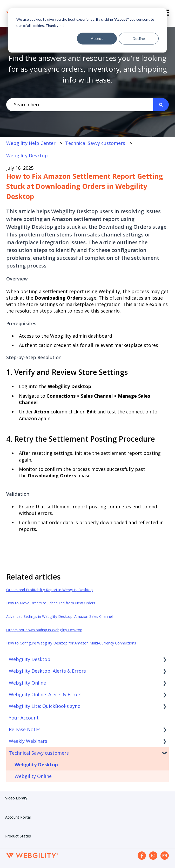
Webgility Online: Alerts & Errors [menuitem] (45, 694)
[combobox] (80, 105)
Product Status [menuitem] (18, 836)
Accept (97, 38)
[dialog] (88, 30)
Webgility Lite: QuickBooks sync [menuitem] (44, 706)
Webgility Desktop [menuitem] (30, 659)
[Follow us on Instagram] (153, 856)
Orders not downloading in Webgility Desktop (44, 630)
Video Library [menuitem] (16, 798)
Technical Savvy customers (95, 143)
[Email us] (165, 856)
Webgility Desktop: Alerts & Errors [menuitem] (47, 671)
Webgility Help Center (31, 143)
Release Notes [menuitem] (25, 729)
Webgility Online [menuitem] (27, 683)
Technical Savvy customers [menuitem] (39, 753)
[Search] (161, 105)
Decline (139, 38)
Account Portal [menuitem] (18, 817)
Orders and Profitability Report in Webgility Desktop (49, 590)
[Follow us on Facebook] (142, 856)
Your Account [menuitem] (24, 718)
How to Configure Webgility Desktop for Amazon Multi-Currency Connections (71, 643)
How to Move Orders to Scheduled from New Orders (51, 603)
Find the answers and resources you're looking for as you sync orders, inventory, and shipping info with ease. (88, 69)
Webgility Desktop (27, 155)
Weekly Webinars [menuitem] (28, 741)
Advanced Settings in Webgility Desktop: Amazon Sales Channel (59, 616)
